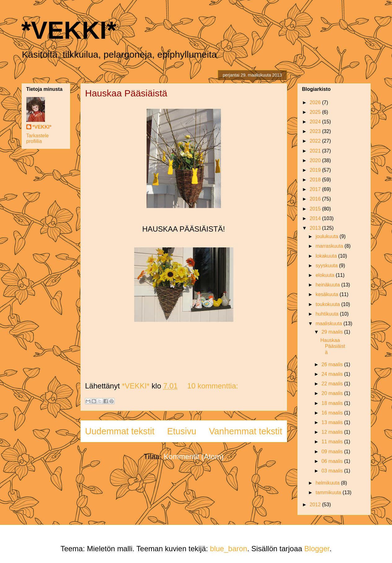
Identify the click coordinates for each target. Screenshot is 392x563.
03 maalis (333, 471)
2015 (316, 209)
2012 (316, 505)
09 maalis (333, 452)
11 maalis (333, 442)
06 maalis (333, 461)
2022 (316, 141)
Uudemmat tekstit (120, 431)
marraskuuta (330, 246)
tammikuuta (329, 492)
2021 (316, 151)
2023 (316, 131)
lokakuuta (327, 256)
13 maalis (333, 422)
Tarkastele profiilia (38, 138)
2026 (316, 102)
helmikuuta (328, 483)
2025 (316, 112)
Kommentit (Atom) (194, 457)
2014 (316, 218)
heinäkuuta (328, 285)
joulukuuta (327, 236)
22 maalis (333, 384)
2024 (316, 122)
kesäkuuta (327, 294)
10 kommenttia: (213, 386)
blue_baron (229, 549)
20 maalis (333, 393)
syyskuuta (327, 266)
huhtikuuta (328, 314)
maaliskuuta (329, 324)
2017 (316, 189)
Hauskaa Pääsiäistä (126, 93)
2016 (316, 199)
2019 (316, 170)
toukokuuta (328, 304)
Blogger (317, 549)
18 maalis (333, 403)
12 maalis (333, 432)
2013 (316, 228)
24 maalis (333, 374)
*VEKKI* (69, 30)
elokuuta (326, 275)
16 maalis (333, 413)
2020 (316, 160)
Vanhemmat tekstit (245, 431)
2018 (316, 180)
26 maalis (333, 364)
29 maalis (333, 332)
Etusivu (182, 431)
